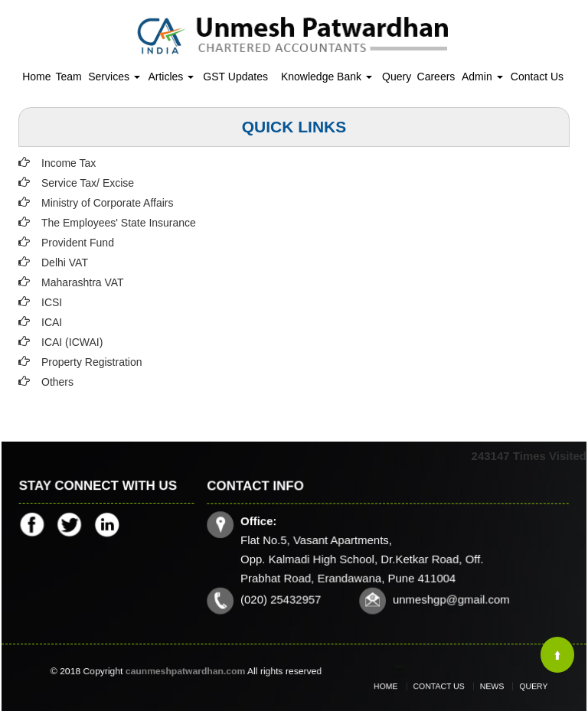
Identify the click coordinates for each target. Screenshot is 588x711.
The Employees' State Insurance (119, 223)
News (485, 687)
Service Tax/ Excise (88, 183)
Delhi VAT (65, 263)
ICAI (52, 322)
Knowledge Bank (327, 77)
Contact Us (537, 77)
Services (114, 77)
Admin (482, 77)
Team (68, 77)
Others (57, 382)
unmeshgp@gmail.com (450, 598)
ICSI (52, 302)
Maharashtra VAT (83, 282)
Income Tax (69, 163)
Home (36, 77)
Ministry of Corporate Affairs (107, 203)
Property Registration (92, 362)
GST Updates (235, 77)
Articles (171, 77)
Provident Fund (78, 243)
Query (397, 77)
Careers (436, 77)
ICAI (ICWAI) (72, 342)
